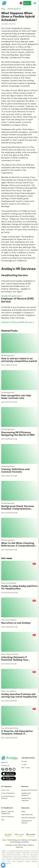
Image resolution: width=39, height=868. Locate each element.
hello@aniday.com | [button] (14, 840)
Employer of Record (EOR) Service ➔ (18, 322)
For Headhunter (7, 808)
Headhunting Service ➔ (12, 296)
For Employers (6, 787)
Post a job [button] (5, 790)
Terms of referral (8, 817)
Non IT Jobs (26, 768)
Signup (27, 3)
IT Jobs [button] (24, 765)
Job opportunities (28, 758)
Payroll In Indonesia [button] (28, 818)
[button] (9, 774)
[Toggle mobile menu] (35, 3)
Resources (25, 808)
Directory (25, 787)
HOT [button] (34, 564)
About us (4, 763)
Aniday (24, 845)
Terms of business (8, 793)
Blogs (23, 812)
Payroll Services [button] (27, 815)
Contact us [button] (5, 766)
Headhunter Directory (29, 790)
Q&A (3, 820)
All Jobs (24, 762)
